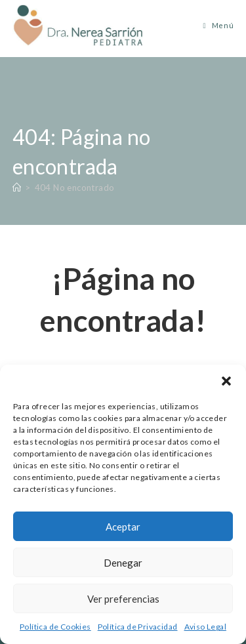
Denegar (123, 563)
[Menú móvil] (214, 25)
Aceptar (123, 527)
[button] (226, 381)
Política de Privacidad (138, 627)
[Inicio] (17, 188)
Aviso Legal (205, 627)
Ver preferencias (123, 599)
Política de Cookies (55, 627)
